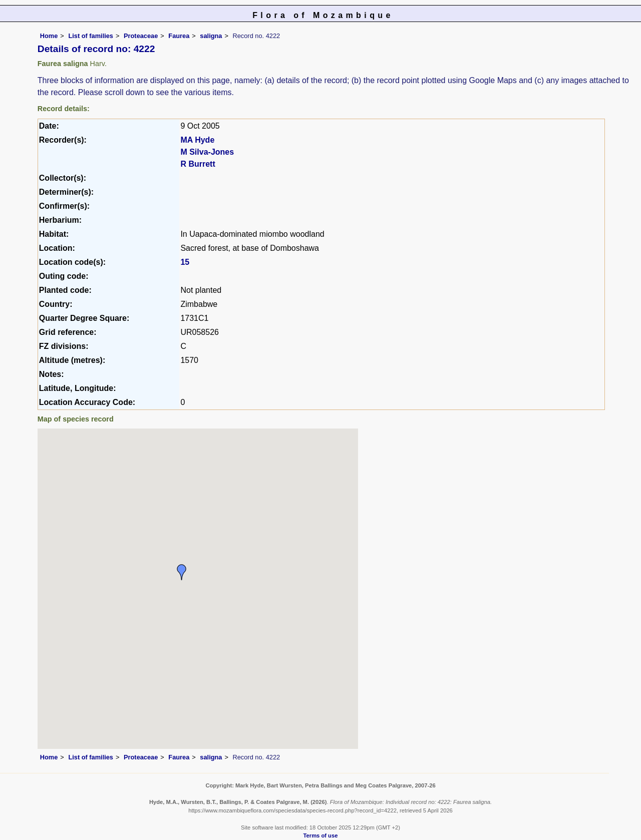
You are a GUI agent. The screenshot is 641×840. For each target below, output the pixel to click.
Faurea (179, 36)
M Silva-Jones (207, 152)
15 (185, 262)
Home (49, 36)
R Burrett (198, 164)
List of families (91, 36)
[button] (182, 572)
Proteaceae (141, 36)
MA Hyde (197, 140)
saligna (211, 36)
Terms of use (321, 835)
